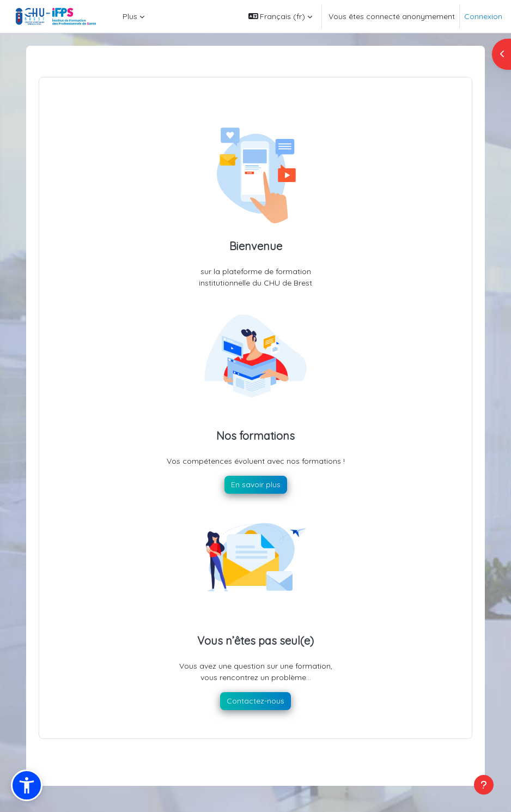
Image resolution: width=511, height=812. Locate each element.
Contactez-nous (255, 701)
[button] (281, 16)
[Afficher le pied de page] (484, 785)
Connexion (483, 16)
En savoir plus (256, 484)
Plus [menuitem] (130, 16)
